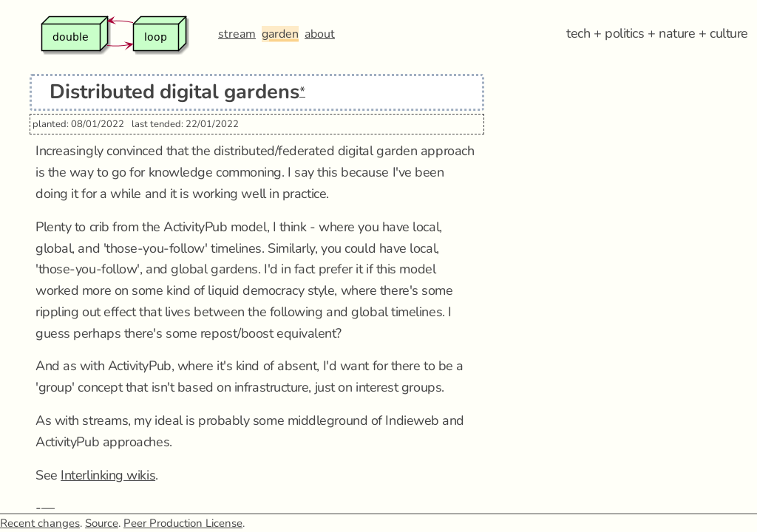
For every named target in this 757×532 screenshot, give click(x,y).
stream (237, 34)
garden (280, 34)
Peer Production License (183, 523)
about (320, 34)
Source (102, 523)
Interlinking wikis (108, 475)
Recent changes (40, 523)
